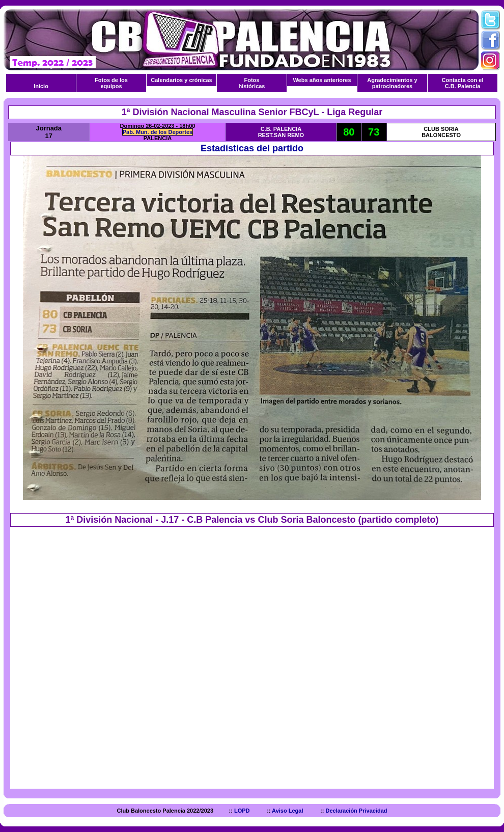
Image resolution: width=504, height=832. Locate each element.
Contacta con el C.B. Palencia (463, 83)
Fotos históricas (252, 83)
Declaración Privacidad (356, 811)
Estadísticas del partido (252, 148)
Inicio (41, 86)
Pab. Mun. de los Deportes (158, 132)
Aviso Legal (288, 811)
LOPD (242, 811)
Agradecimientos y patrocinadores (392, 83)
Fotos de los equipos (111, 83)
